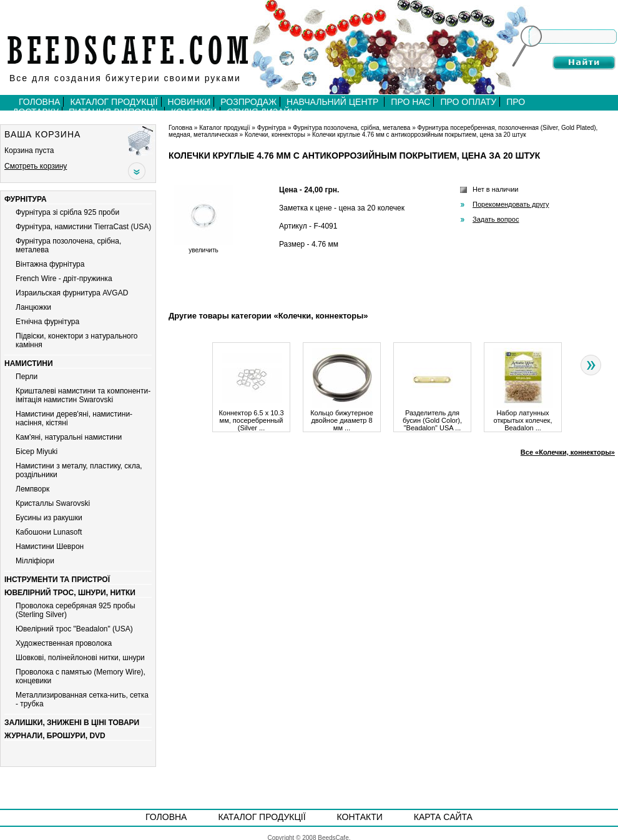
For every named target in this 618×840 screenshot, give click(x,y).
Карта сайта (443, 817)
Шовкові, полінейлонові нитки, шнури (80, 658)
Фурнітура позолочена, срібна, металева (351, 128)
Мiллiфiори (35, 561)
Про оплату (468, 102)
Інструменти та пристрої (57, 580)
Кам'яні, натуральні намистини (69, 437)
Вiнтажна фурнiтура (50, 264)
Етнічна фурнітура (47, 322)
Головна (39, 102)
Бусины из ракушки (49, 518)
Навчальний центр (334, 102)
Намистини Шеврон (50, 546)
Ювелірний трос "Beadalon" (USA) (74, 629)
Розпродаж (248, 102)
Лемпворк (32, 489)
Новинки (189, 102)
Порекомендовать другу (511, 204)
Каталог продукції (114, 102)
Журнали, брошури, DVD (55, 736)
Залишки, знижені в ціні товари (72, 723)
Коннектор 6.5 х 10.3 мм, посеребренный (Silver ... (251, 417)
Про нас (410, 102)
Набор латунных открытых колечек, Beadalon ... (523, 417)
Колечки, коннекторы (275, 135)
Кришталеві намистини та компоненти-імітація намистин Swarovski (83, 395)
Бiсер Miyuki (37, 452)
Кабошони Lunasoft (49, 532)
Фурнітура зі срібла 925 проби (67, 212)
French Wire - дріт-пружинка (64, 279)
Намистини (29, 363)
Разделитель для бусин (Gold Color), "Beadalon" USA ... (432, 417)
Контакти (360, 817)
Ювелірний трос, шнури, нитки (70, 593)
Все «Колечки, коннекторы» (568, 452)
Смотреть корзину (36, 166)
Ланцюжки (33, 307)
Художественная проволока (64, 643)
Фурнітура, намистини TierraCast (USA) (83, 227)
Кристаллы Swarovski (53, 503)
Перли (27, 377)
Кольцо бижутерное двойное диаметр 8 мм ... (342, 417)
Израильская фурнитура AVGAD (72, 293)
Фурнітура (26, 199)
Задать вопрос (496, 219)
